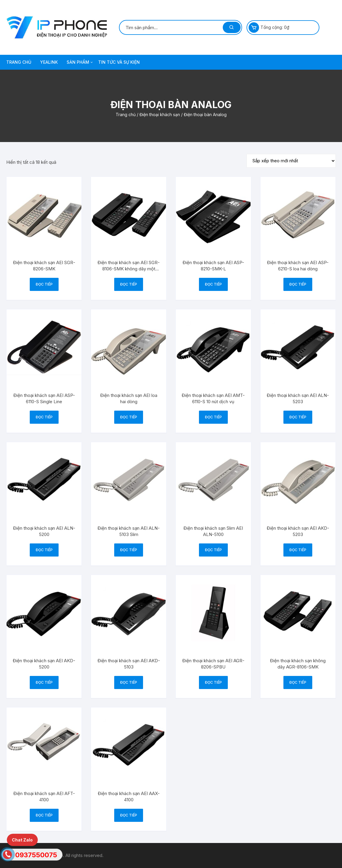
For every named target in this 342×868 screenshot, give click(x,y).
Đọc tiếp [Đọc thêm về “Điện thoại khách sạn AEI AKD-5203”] (298, 550)
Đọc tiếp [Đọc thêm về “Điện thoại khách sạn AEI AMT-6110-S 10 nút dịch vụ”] (213, 417)
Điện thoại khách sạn (160, 114)
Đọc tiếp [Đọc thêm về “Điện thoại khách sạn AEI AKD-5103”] (129, 682)
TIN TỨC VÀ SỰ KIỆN (119, 62)
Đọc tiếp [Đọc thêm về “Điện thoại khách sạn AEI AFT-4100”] (44, 815)
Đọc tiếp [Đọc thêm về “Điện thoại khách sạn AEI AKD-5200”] (44, 682)
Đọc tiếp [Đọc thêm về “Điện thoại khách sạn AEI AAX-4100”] (129, 815)
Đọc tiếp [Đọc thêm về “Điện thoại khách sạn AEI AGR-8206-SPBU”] (213, 682)
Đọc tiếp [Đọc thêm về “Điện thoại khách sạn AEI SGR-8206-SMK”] (44, 284)
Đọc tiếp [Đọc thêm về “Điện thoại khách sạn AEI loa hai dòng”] (129, 417)
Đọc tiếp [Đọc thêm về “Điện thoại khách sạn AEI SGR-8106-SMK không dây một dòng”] (129, 284)
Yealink (49, 62)
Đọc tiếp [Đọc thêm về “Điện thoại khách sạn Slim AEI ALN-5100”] (213, 550)
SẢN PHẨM (80, 62)
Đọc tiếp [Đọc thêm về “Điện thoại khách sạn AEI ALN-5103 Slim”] (129, 550)
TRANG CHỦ (19, 62)
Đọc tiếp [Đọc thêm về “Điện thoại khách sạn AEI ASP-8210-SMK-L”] (213, 284)
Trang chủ (126, 114)
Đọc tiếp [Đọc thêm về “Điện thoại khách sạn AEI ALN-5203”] (298, 417)
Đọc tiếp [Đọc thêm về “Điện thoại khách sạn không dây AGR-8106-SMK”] (298, 682)
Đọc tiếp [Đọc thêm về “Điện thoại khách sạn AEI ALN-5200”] (44, 550)
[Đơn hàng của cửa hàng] (291, 161)
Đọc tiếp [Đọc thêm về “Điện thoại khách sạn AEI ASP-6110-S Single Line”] (44, 417)
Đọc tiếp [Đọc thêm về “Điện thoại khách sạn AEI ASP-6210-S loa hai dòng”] (298, 284)
